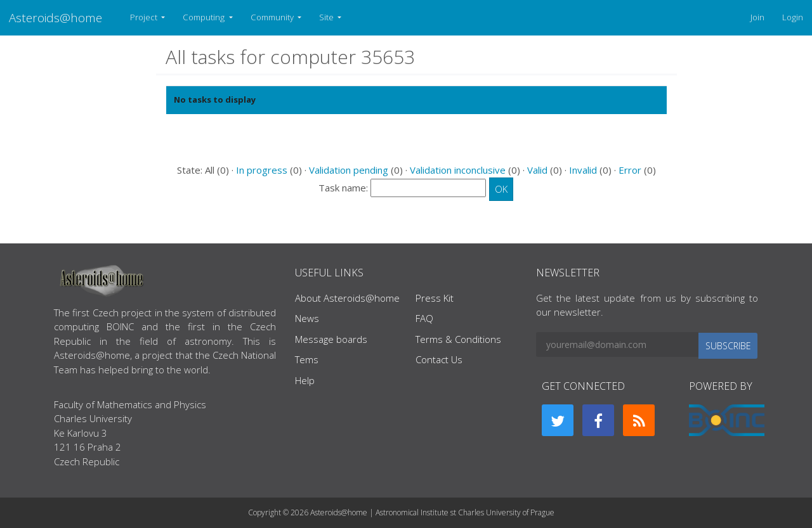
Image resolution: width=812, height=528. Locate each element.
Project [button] (145, 17)
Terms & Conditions (458, 339)
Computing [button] (205, 17)
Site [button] (327, 17)
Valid (537, 170)
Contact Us (439, 359)
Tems (307, 359)
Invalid (583, 170)
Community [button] (273, 17)
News (307, 318)
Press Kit (435, 298)
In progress (262, 170)
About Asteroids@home (347, 298)
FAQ (424, 318)
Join (757, 17)
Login (793, 17)
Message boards (331, 339)
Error (630, 170)
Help (305, 380)
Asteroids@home (56, 17)
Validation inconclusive (458, 170)
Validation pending (349, 170)
